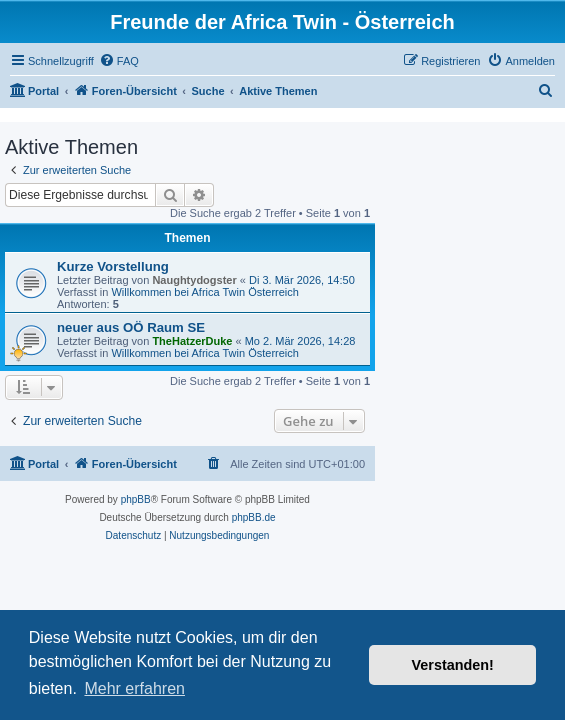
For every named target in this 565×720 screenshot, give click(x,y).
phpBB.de (254, 517)
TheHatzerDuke (192, 341)
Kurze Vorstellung (113, 266)
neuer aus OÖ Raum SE (131, 327)
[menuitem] (119, 61)
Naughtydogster (194, 280)
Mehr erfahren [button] (134, 688)
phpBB (136, 499)
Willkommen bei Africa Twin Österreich (204, 292)
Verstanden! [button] (453, 665)
